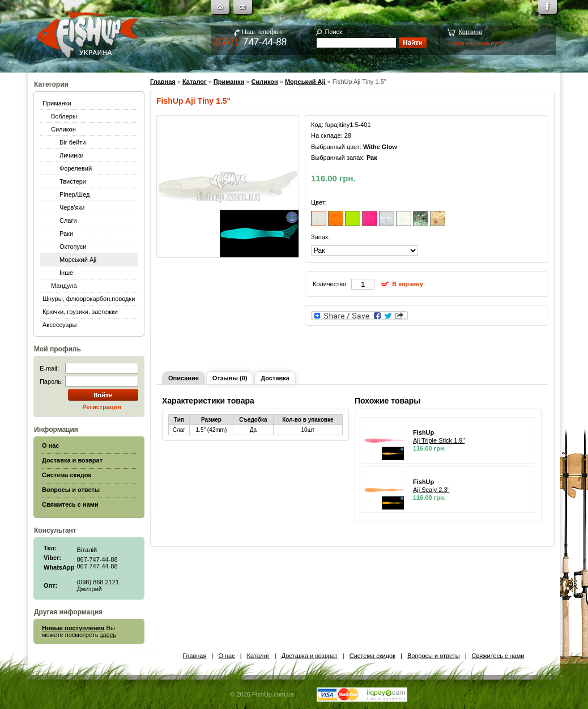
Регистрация (102, 407)
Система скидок (372, 656)
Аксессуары (59, 325)
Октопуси (73, 247)
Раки (66, 233)
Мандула (64, 286)
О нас (226, 656)
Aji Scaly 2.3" (431, 490)
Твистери (73, 181)
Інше (66, 273)
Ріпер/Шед (74, 194)
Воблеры (64, 116)
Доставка (275, 378)
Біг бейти (73, 142)
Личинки (71, 155)
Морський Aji (78, 260)
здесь (108, 635)
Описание (184, 378)
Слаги (68, 220)
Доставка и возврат (310, 656)
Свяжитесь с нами (498, 656)
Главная (163, 82)
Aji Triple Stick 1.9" (439, 440)
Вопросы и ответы (434, 656)
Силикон (63, 129)
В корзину (408, 284)
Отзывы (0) (230, 378)
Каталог (195, 82)
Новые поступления (73, 628)
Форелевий (76, 168)
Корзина (470, 32)
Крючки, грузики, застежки (80, 312)
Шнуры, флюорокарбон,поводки (89, 299)
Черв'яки (72, 207)
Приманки (57, 103)
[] (365, 251)
